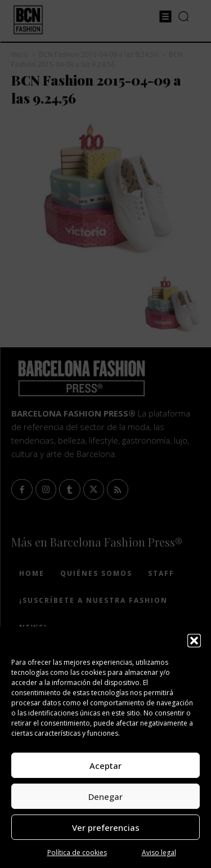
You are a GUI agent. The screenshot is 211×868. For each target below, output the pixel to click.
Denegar (105, 797)
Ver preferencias (106, 827)
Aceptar (105, 766)
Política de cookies (77, 853)
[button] (194, 641)
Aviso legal (159, 853)
